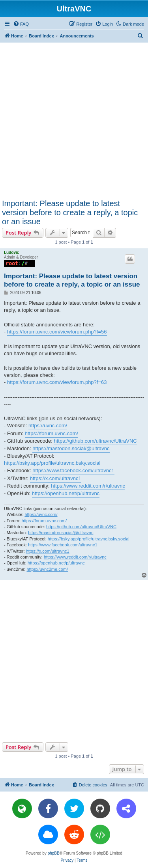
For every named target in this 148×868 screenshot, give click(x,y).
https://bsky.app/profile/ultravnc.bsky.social (52, 463)
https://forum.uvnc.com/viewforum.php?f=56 (57, 332)
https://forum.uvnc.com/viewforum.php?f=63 (57, 382)
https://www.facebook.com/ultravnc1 (73, 470)
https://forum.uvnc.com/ (52, 433)
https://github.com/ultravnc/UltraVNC (95, 441)
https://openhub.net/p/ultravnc (66, 493)
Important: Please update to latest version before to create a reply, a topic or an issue (70, 212)
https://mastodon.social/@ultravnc (71, 448)
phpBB (54, 853)
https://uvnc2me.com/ (47, 569)
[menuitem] (21, 24)
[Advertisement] (74, 120)
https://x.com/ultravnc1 (56, 478)
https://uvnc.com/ (48, 426)
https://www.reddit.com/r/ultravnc (88, 486)
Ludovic (11, 252)
